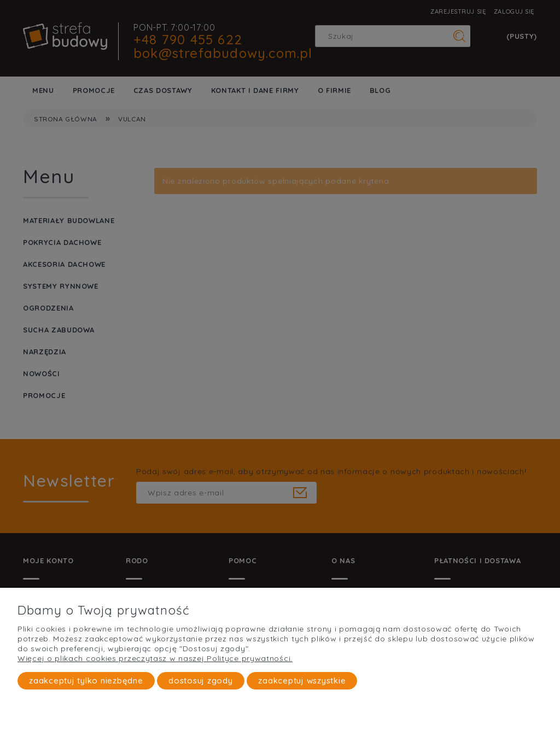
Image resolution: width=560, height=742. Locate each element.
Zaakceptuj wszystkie (302, 680)
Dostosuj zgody (201, 680)
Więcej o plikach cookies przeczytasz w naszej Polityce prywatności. (155, 658)
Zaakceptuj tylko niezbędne (86, 680)
